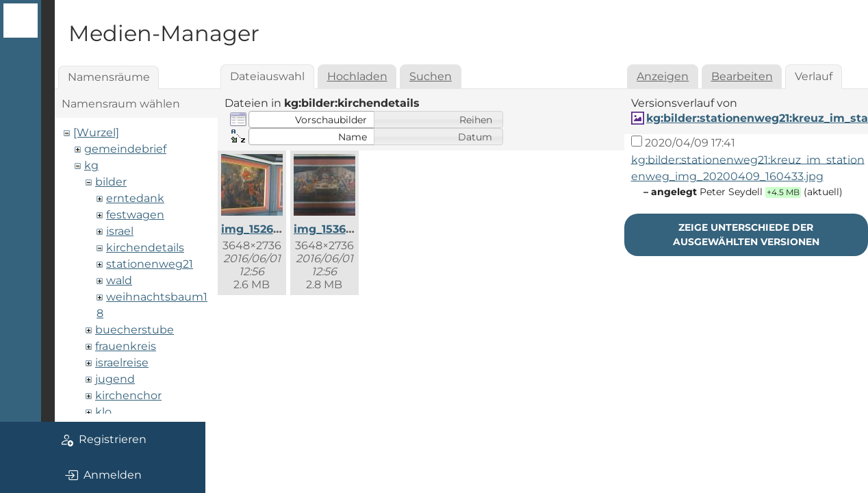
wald (119, 280)
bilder (111, 182)
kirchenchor (128, 395)
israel (120, 231)
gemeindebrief (125, 149)
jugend (115, 379)
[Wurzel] (96, 132)
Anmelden (103, 475)
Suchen (431, 76)
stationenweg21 (150, 264)
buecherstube (135, 330)
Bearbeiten (742, 76)
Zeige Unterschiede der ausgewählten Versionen (746, 235)
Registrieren (103, 440)
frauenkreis (126, 346)
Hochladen (357, 76)
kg (91, 165)
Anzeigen (663, 76)
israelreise (122, 363)
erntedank (135, 198)
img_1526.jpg (258, 229)
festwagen (135, 215)
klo (103, 412)
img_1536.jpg (330, 229)
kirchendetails (145, 248)
